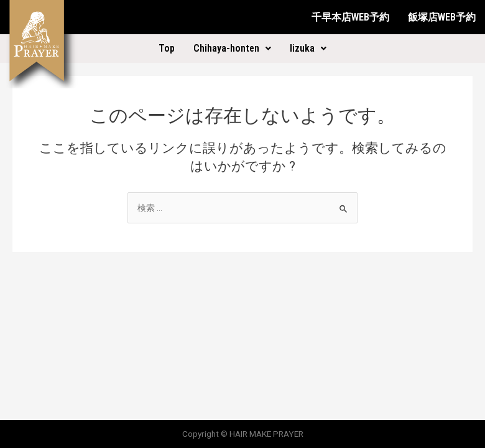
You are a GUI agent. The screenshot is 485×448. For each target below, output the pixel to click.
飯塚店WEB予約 (442, 17)
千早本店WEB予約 (350, 17)
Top (167, 48)
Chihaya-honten (232, 48)
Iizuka (308, 48)
